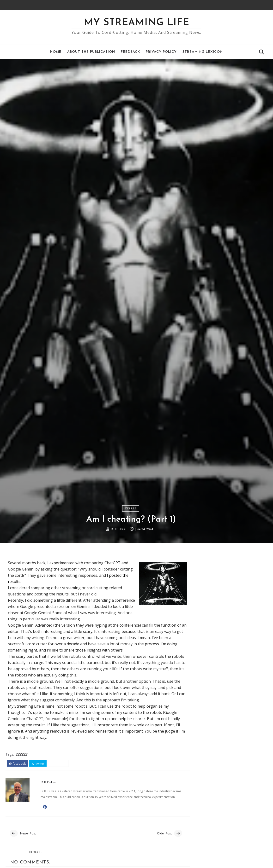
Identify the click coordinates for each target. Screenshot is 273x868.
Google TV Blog (209, 671)
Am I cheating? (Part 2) (219, 824)
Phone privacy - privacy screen (226, 835)
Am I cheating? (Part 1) (219, 829)
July (203, 771)
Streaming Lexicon (203, 52)
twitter (38, 801)
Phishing (206, 782)
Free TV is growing (215, 856)
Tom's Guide (200, 685)
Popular (228, 619)
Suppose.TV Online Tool (211, 699)
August (206, 765)
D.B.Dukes (118, 566)
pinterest (58, 801)
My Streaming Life (136, 23)
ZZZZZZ (131, 545)
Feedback (130, 52)
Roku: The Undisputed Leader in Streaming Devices (227, 816)
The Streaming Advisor (210, 690)
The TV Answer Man (207, 648)
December (209, 743)
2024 (200, 738)
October (207, 754)
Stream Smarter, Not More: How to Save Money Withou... (230, 848)
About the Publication (91, 52)
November (210, 749)
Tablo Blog (205, 662)
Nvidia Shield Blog (211, 667)
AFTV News (205, 653)
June (204, 777)
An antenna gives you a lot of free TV (232, 798)
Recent (202, 619)
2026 (200, 727)
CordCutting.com (204, 694)
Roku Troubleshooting (219, 862)
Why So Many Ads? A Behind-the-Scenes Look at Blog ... (228, 790)
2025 (200, 732)
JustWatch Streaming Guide (214, 704)
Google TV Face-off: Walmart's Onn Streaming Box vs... (230, 806)
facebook (18, 801)
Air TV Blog (205, 676)
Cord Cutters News (206, 644)
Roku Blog (204, 658)
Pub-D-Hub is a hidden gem (223, 840)
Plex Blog (203, 681)
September (210, 760)
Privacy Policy (161, 52)
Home (56, 52)
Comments (254, 619)
